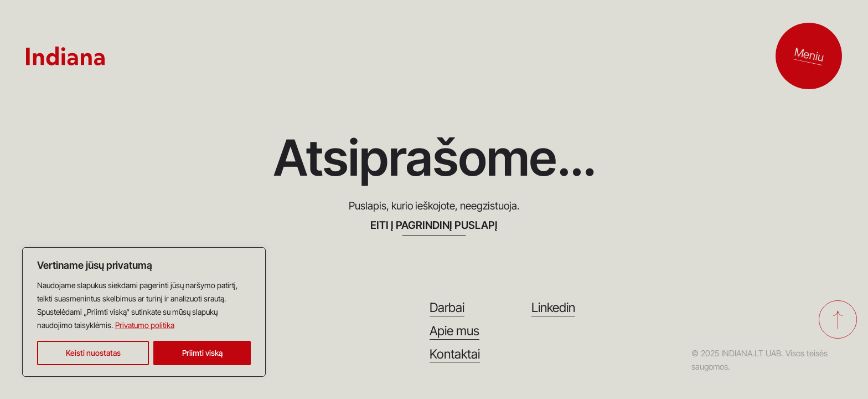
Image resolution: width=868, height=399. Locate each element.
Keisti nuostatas (93, 353)
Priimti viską (202, 353)
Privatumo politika (145, 325)
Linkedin (553, 308)
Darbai (447, 308)
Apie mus (454, 331)
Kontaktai (455, 354)
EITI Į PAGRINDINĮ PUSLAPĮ (434, 226)
